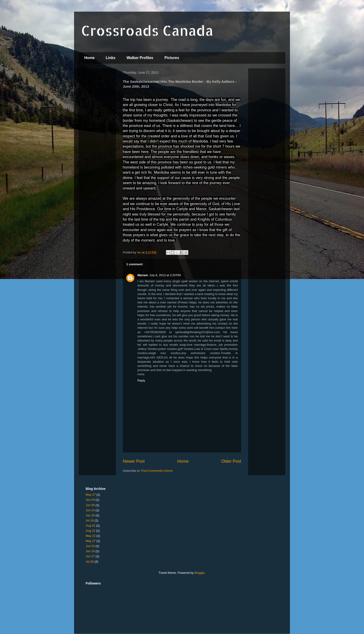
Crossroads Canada (147, 30)
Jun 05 (90, 505)
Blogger (200, 573)
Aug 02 (90, 526)
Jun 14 (90, 510)
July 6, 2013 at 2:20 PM (165, 275)
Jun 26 (90, 515)
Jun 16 (90, 551)
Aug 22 (90, 531)
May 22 (91, 536)
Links (110, 58)
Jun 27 (90, 556)
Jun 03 (90, 500)
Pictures (172, 58)
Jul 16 (90, 520)
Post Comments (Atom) (157, 471)
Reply (141, 380)
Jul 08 (90, 562)
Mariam (143, 275)
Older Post (231, 461)
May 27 (91, 495)
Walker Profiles (140, 58)
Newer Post (134, 461)
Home (89, 58)
